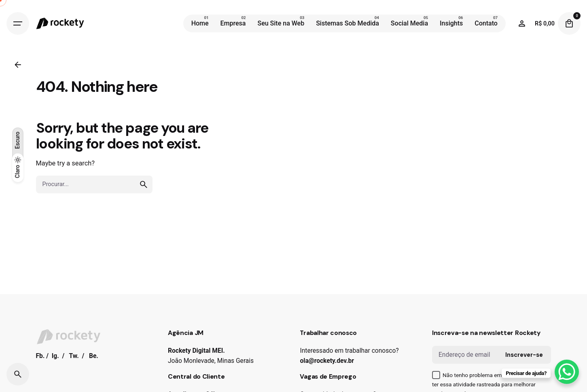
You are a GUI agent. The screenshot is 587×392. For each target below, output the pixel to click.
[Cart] (569, 23)
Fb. (40, 356)
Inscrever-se (524, 355)
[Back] (18, 65)
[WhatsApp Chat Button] (567, 372)
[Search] (18, 374)
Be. (94, 356)
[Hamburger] (18, 23)
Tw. (74, 356)
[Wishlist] (522, 23)
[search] (144, 184)
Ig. (55, 356)
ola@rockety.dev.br (327, 361)
